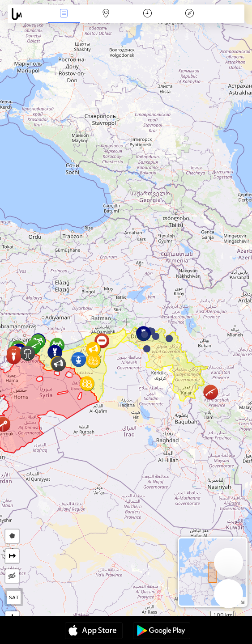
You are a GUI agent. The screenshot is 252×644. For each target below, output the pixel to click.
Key (189, 14)
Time (147, 14)
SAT (14, 597)
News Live (64, 14)
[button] (156, 336)
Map (106, 14)
